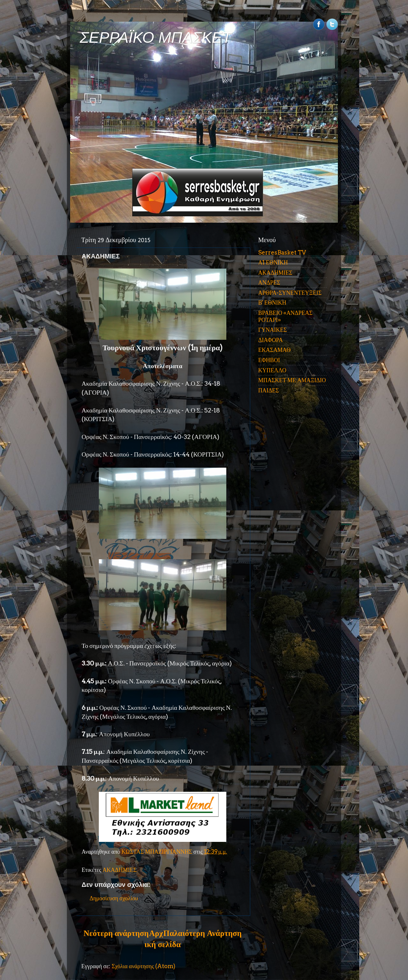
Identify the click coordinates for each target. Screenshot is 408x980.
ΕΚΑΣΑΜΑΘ (274, 350)
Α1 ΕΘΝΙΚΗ (273, 262)
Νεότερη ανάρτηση (116, 933)
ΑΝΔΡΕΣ (269, 282)
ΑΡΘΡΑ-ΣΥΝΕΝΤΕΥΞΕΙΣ (290, 293)
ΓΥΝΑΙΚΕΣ (273, 330)
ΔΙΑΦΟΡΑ (270, 340)
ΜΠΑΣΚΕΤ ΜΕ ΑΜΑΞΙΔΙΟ (292, 380)
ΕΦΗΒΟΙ (269, 360)
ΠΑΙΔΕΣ (269, 390)
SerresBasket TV (282, 252)
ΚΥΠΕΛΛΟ (272, 370)
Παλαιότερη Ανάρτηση (202, 933)
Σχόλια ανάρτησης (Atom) (143, 966)
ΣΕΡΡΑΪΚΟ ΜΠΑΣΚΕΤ (156, 37)
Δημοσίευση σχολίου (114, 898)
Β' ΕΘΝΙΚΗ (272, 303)
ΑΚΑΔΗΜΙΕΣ (120, 870)
